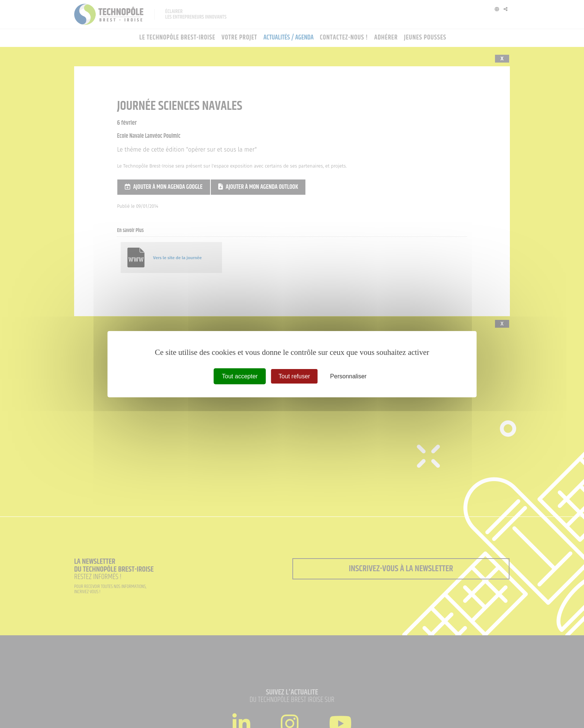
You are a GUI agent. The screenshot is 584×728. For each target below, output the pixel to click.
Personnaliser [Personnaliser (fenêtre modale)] (348, 376)
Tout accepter (240, 376)
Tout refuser (294, 376)
